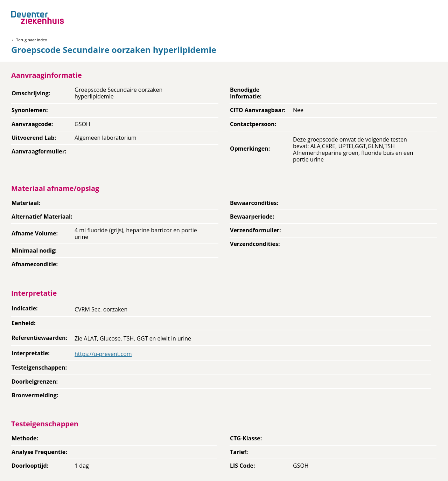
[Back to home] (37, 17)
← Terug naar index (29, 40)
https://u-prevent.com (103, 354)
